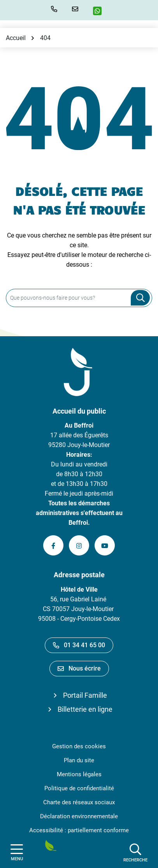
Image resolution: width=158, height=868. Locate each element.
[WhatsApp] (100, 11)
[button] (56, 9)
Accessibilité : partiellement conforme (79, 830)
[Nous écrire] (77, 9)
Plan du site (79, 760)
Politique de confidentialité (79, 788)
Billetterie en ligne (85, 709)
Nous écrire (79, 668)
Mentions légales (79, 774)
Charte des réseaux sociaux (79, 802)
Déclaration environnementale (79, 816)
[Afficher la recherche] (135, 852)
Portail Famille (85, 695)
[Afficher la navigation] (17, 853)
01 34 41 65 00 (79, 645)
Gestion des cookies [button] (79, 746)
